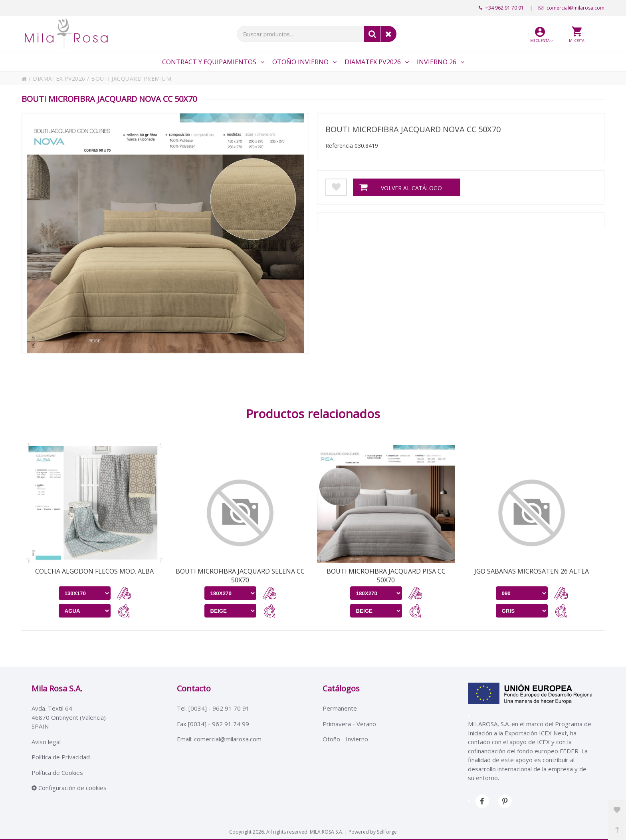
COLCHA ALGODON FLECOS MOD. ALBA (94, 571)
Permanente (340, 708)
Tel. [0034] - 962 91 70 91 (213, 708)
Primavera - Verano (349, 724)
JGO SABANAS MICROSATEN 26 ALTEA (532, 571)
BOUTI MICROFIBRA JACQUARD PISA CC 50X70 (386, 576)
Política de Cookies (57, 772)
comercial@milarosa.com (572, 8)
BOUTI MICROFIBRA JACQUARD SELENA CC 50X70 (240, 576)
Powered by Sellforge (373, 832)
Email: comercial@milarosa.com (219, 739)
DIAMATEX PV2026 (59, 78)
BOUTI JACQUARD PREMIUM (131, 78)
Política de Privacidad (61, 757)
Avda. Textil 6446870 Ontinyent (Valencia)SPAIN (69, 717)
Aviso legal (46, 742)
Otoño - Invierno (345, 739)
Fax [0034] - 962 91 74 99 (213, 724)
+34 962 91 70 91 (501, 8)
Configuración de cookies (69, 788)
